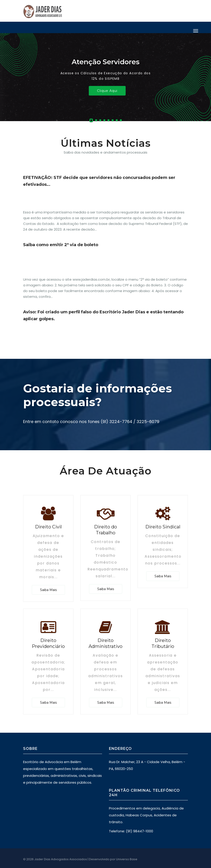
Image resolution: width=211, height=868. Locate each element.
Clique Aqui (107, 91)
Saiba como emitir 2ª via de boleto (61, 245)
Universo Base (127, 859)
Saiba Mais (48, 590)
